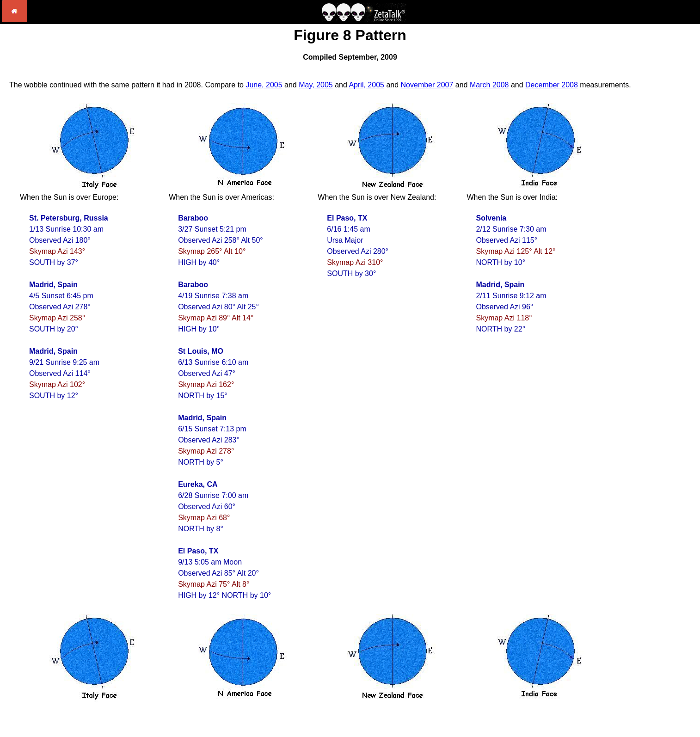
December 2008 (552, 85)
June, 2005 (264, 85)
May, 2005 (316, 85)
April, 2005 (366, 85)
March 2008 (489, 85)
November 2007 (427, 85)
